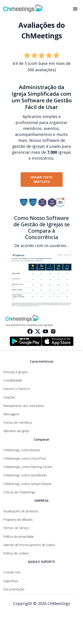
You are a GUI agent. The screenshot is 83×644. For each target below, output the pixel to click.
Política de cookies (16, 553)
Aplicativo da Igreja (16, 431)
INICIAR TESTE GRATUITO (41, 179)
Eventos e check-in (16, 389)
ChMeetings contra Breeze (22, 450)
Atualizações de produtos (21, 511)
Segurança (11, 581)
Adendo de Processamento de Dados (29, 545)
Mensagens (11, 414)
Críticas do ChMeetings (19, 492)
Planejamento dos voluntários (24, 406)
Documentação (14, 589)
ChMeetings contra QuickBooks (25, 475)
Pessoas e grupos (16, 372)
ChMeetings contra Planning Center (28, 467)
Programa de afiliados (18, 520)
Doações (9, 397)
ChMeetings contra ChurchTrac (25, 459)
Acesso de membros (18, 423)
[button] (75, 9)
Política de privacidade (19, 537)
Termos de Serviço (16, 528)
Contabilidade (13, 380)
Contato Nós (12, 572)
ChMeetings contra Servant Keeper (28, 484)
